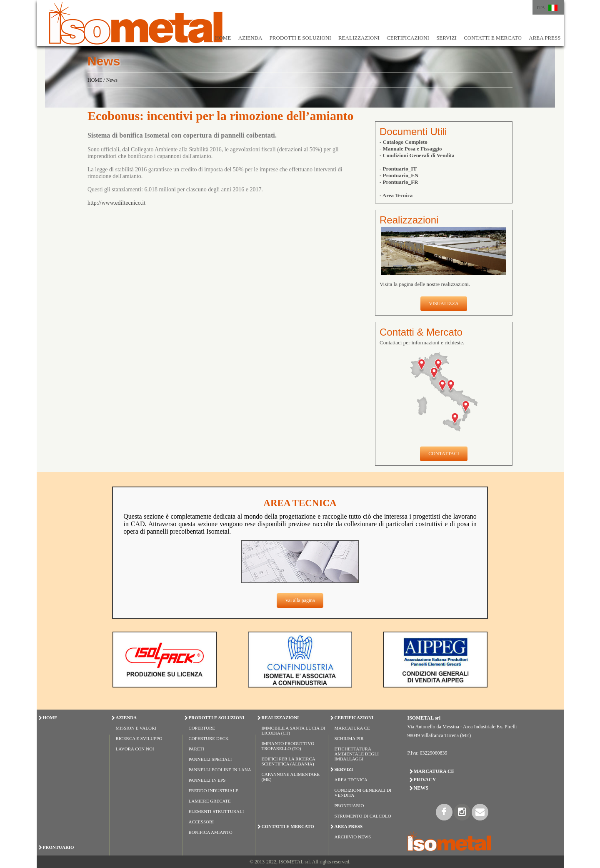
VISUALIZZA (444, 304)
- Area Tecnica (396, 195)
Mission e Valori (136, 728)
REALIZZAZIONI (359, 38)
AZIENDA (250, 38)
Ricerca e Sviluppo (139, 738)
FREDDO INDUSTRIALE (214, 790)
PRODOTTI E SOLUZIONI (300, 38)
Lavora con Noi (135, 749)
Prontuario (349, 805)
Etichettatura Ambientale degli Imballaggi (357, 754)
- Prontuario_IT (398, 169)
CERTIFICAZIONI (408, 38)
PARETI (197, 749)
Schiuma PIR (349, 738)
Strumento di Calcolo (363, 816)
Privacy (425, 780)
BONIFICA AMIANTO (211, 832)
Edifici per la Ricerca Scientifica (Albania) (289, 761)
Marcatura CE (352, 728)
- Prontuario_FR (399, 182)
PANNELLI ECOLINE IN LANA (220, 770)
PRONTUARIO (59, 847)
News (112, 80)
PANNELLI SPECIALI (210, 759)
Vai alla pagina (300, 600)
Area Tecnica (351, 780)
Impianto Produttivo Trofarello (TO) (288, 746)
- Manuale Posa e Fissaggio (411, 149)
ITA (541, 7)
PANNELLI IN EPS (207, 780)
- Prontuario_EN (399, 175)
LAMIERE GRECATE (210, 801)
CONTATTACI (444, 454)
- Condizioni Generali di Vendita (417, 155)
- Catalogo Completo (404, 142)
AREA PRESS (545, 38)
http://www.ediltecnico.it (116, 203)
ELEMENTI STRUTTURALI (216, 811)
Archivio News (353, 837)
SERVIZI (446, 38)
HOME (223, 38)
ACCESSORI (201, 822)
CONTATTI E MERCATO (493, 38)
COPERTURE (202, 728)
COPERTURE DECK (209, 738)
